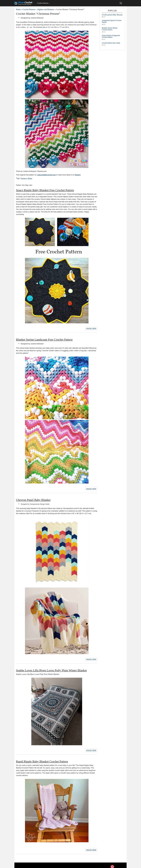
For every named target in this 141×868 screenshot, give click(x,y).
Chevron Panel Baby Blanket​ (33, 499)
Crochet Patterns (43, 3)
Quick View (91, 328)
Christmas (23, 178)
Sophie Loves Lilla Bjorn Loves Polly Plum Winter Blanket (51, 669)
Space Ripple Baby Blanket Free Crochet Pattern (45, 190)
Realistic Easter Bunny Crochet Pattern (110, 29)
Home (18, 10)
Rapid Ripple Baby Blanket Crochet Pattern (42, 759)
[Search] (121, 3)
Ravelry (78, 175)
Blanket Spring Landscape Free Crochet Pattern (44, 339)
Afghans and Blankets (45, 10)
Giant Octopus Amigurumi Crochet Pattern (111, 36)
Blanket (29, 178)
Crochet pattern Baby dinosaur (112, 15)
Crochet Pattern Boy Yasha (111, 43)
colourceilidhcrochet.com (46, 175)
